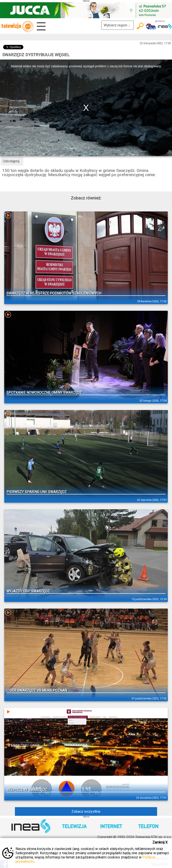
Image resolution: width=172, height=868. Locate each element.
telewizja (17, 26)
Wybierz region (117, 25)
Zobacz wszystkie (86, 811)
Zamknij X (160, 842)
